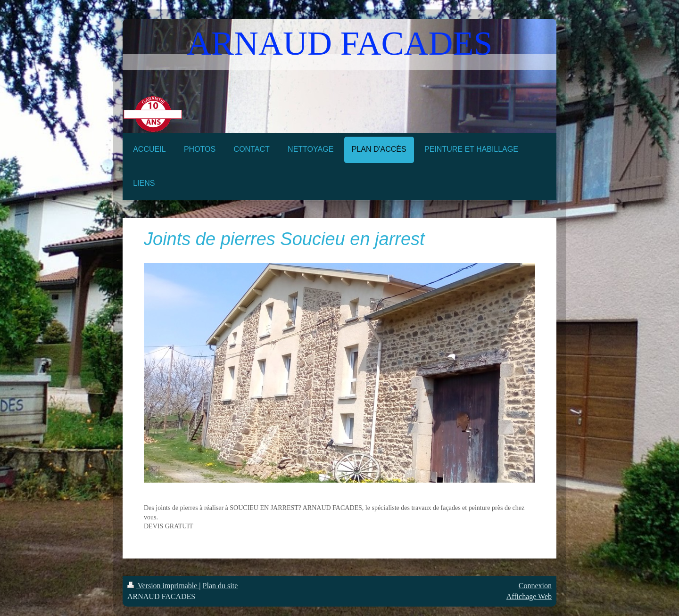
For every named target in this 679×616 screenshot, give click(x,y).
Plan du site (220, 586)
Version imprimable (163, 586)
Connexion (535, 586)
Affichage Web (529, 596)
